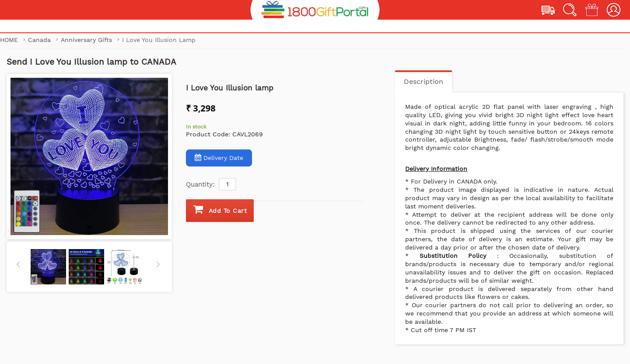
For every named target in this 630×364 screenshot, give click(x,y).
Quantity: (200, 184)
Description (423, 81)
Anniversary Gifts (87, 40)
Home (9, 40)
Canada (40, 40)
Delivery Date (219, 158)
